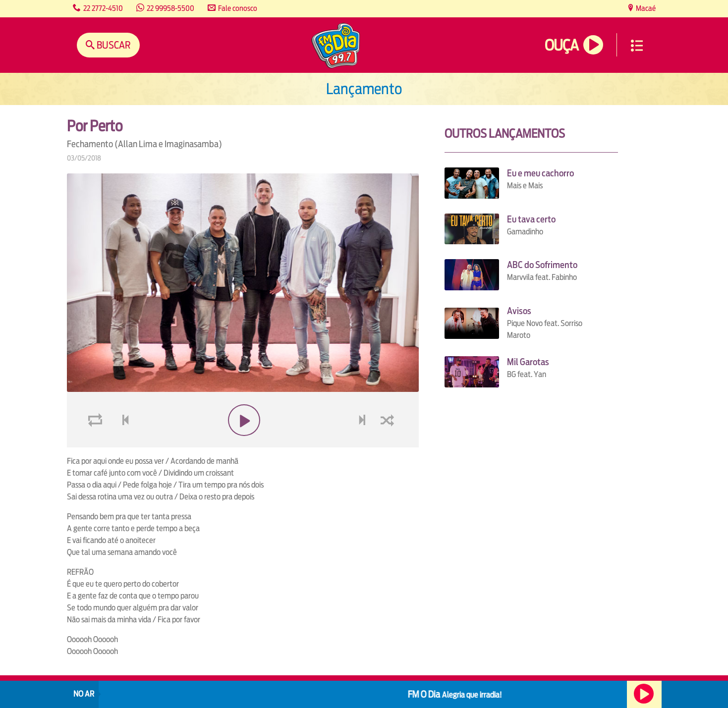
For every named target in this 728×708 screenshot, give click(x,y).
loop (97, 444)
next (364, 444)
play (243, 444)
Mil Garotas (528, 362)
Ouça (561, 45)
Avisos (519, 311)
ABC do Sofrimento (542, 265)
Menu (637, 46)
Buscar (113, 45)
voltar (122, 444)
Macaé (645, 8)
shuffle (389, 444)
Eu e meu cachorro (540, 173)
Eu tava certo (531, 219)
